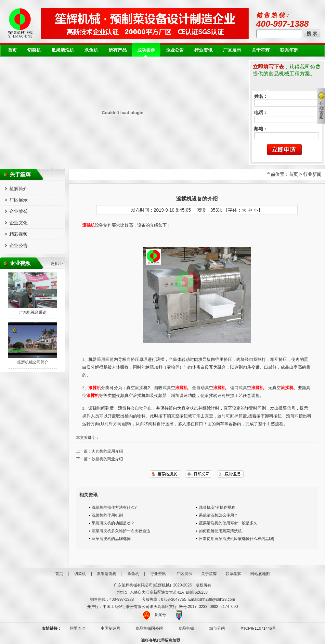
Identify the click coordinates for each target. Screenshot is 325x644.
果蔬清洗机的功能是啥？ (113, 523)
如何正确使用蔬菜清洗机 (220, 531)
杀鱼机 (91, 50)
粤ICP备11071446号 (258, 628)
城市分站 (217, 628)
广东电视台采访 (33, 312)
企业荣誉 (19, 211)
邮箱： (261, 129)
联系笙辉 (289, 50)
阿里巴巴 (78, 628)
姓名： (261, 96)
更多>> (57, 264)
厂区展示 (232, 50)
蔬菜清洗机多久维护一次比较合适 (121, 531)
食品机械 (186, 628)
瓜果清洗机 (63, 50)
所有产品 (118, 50)
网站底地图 (260, 574)
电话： (261, 113)
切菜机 (34, 50)
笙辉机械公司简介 (33, 362)
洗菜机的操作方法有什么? (114, 507)
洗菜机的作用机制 (107, 515)
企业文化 (19, 223)
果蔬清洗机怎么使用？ (218, 515)
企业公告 (175, 50)
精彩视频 (19, 234)
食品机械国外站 (149, 628)
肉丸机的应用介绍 (107, 451)
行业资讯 (203, 50)
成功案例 (146, 50)
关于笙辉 (261, 50)
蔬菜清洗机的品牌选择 (111, 539)
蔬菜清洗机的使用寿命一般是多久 (228, 523)
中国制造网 (110, 628)
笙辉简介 (19, 189)
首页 (12, 50)
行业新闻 (312, 174)
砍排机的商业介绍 (107, 459)
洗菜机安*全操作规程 (217, 507)
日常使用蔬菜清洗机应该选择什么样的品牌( (237, 539)
